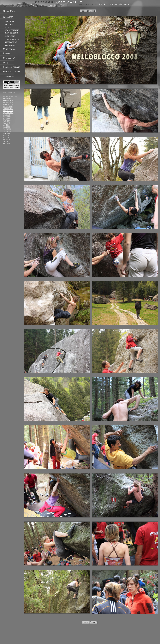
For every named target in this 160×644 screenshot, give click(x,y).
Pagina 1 (84, 11)
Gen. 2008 (6, 133)
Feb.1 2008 (7, 131)
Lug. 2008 (6, 115)
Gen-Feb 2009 (8, 109)
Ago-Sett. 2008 (8, 113)
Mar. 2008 (6, 127)
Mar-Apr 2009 (8, 107)
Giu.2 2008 (7, 117)
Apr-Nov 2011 (8, 98)
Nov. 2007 (6, 139)
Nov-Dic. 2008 (8, 111)
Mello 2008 (7, 121)
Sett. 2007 (6, 143)
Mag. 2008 (6, 123)
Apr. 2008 (6, 125)
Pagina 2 (92, 11)
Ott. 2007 (6, 141)
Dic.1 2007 (7, 137)
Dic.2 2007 (7, 135)
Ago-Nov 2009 (8, 103)
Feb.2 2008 (7, 129)
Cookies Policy (8, 76)
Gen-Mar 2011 (8, 100)
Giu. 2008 (6, 119)
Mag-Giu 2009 (8, 105)
